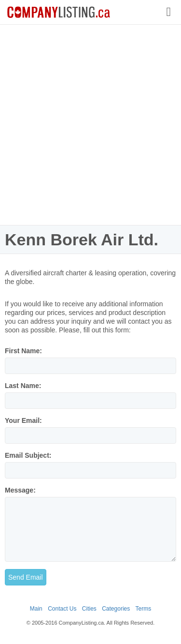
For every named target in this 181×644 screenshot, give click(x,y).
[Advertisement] (90, 125)
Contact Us (62, 609)
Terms (144, 609)
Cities (89, 609)
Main (36, 609)
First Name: (23, 351)
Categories (116, 609)
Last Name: (23, 386)
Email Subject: (28, 455)
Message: (20, 490)
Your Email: (23, 420)
